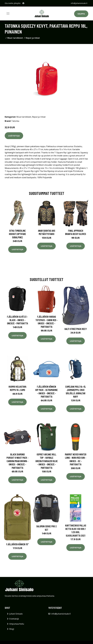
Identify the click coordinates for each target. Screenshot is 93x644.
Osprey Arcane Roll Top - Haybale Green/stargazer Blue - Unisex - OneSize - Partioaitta (47, 461)
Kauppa (81, 14)
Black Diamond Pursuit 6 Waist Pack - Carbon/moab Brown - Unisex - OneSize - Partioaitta (17, 461)
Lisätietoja (14, 136)
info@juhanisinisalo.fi (79, 3)
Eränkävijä (14, 619)
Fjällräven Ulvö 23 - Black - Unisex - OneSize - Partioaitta (17, 320)
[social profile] (23, 3)
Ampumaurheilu (17, 624)
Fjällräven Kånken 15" (17, 544)
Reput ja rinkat (33, 38)
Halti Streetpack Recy (76, 329)
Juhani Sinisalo (16, 614)
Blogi (12, 629)
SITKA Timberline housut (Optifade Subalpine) (17, 234)
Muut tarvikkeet (15, 38)
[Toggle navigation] (8, 13)
